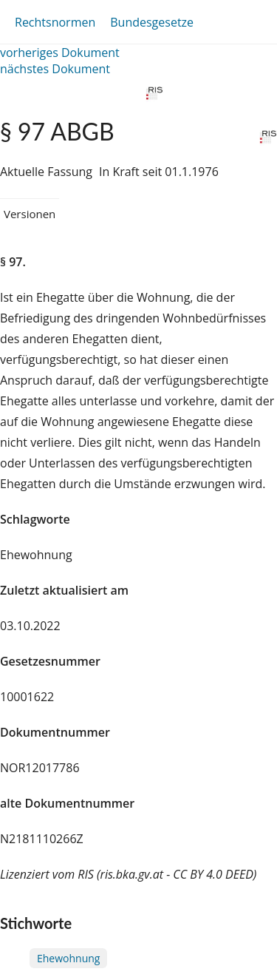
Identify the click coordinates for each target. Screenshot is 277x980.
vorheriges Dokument (60, 53)
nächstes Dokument (55, 69)
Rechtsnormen (55, 22)
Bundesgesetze (152, 22)
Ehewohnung (68, 958)
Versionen (30, 214)
